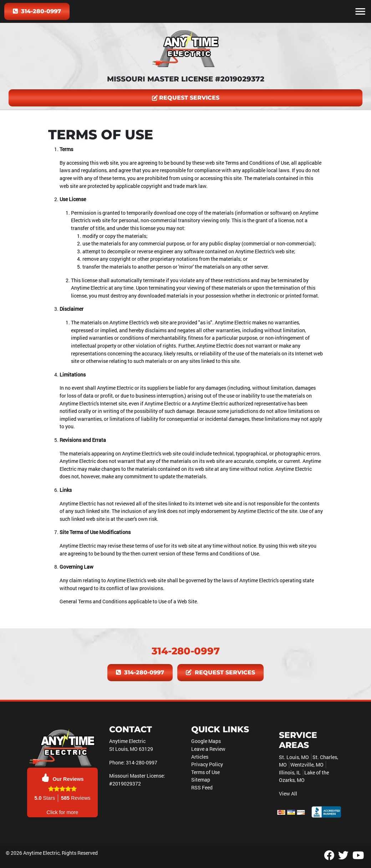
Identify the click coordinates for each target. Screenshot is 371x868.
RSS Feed (202, 787)
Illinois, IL (290, 772)
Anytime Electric (41, 853)
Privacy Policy (207, 764)
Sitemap (201, 780)
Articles (200, 757)
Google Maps (206, 741)
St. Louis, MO (294, 757)
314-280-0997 (37, 11)
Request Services (186, 98)
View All (288, 794)
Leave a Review (208, 749)
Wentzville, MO (307, 765)
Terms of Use (205, 772)
